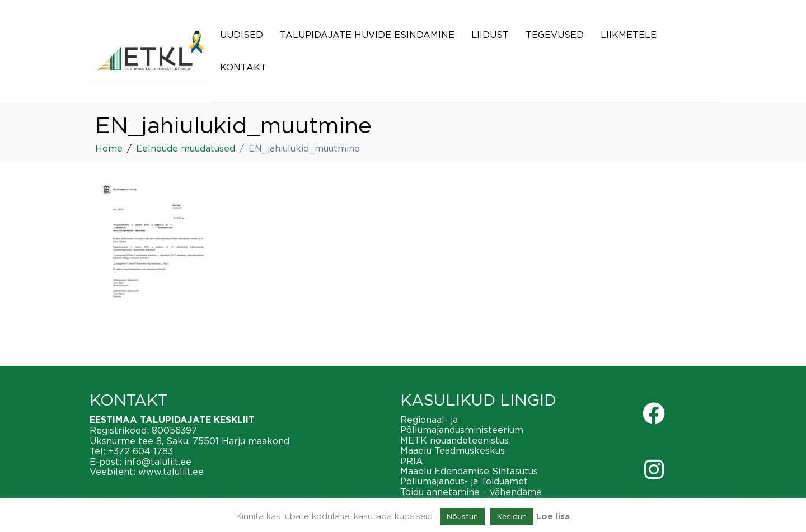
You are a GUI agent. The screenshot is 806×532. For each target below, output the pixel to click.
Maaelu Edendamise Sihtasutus (469, 471)
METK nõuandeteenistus (454, 440)
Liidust (490, 35)
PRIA (412, 461)
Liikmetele (629, 35)
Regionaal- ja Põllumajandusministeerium (462, 425)
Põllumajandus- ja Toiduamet (464, 481)
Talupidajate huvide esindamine (367, 35)
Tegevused (555, 35)
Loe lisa (553, 517)
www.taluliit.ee (171, 472)
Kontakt (243, 67)
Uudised (242, 35)
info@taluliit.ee (158, 462)
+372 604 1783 (140, 451)
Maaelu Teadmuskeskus (453, 450)
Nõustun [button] (462, 516)
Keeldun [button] (512, 516)
